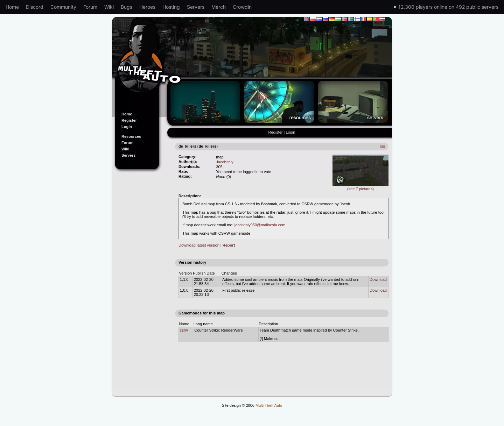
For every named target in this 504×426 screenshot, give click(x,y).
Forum (90, 7)
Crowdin (242, 7)
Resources (131, 136)
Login (127, 127)
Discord (35, 7)
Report (229, 245)
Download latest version (199, 245)
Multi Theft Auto (269, 405)
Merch (219, 7)
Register (129, 120)
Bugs (127, 7)
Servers (196, 7)
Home (12, 7)
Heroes (147, 7)
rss (382, 146)
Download (378, 279)
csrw (184, 330)
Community (63, 7)
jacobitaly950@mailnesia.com (260, 225)
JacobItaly (225, 162)
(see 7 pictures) (360, 187)
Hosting (171, 7)
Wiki (109, 7)
